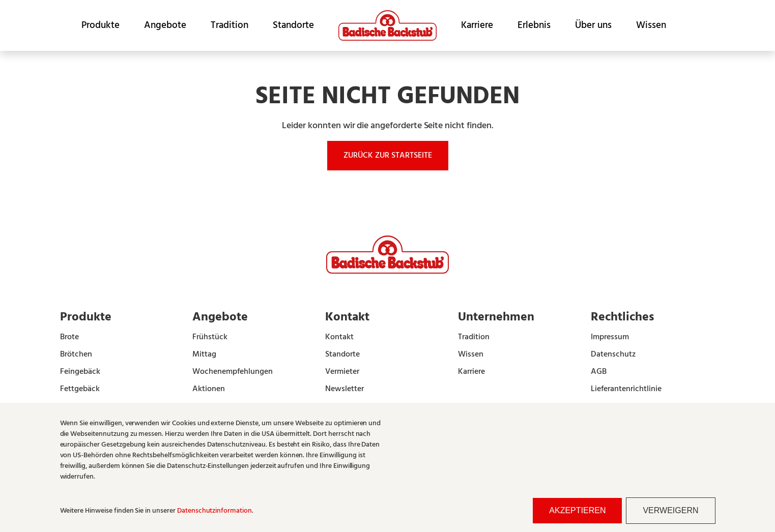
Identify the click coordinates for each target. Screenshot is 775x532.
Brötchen (76, 354)
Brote (69, 337)
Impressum (610, 337)
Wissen (651, 25)
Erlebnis (534, 25)
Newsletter (345, 389)
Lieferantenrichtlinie (626, 389)
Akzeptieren (577, 510)
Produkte (101, 25)
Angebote (165, 25)
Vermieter (342, 372)
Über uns (593, 25)
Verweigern (670, 510)
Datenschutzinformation (214, 511)
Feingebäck (80, 372)
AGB (599, 372)
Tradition (229, 25)
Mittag (204, 354)
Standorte (293, 25)
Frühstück (210, 337)
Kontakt (339, 337)
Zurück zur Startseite (388, 156)
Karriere (477, 25)
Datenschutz (613, 354)
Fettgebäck (80, 389)
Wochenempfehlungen (233, 372)
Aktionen (209, 389)
